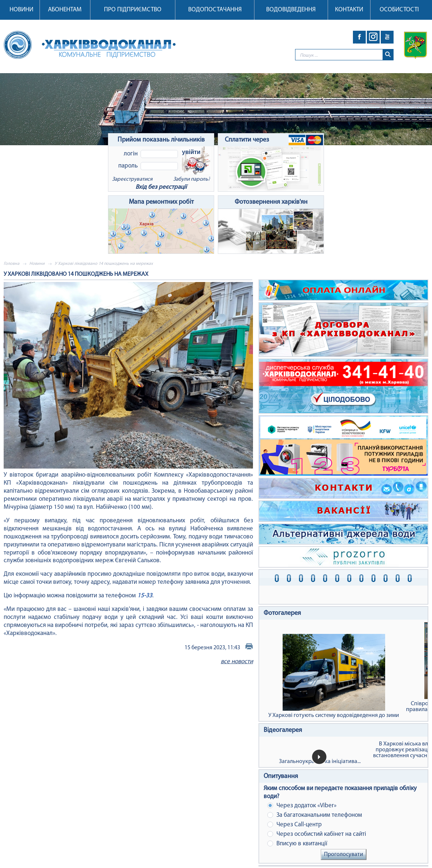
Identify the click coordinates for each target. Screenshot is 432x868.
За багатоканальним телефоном (315, 815)
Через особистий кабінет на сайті (317, 834)
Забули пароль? (192, 179)
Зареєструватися (132, 179)
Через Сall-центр (295, 825)
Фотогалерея (282, 613)
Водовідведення (291, 10)
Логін (131, 154)
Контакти (349, 10)
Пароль (128, 166)
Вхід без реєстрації (161, 187)
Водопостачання (215, 10)
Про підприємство (133, 10)
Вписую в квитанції (297, 844)
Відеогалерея (283, 730)
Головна (12, 264)
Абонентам (65, 10)
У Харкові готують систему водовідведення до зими (334, 676)
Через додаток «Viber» (302, 806)
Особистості (399, 10)
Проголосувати (344, 854)
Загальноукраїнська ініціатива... (320, 762)
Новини (21, 10)
